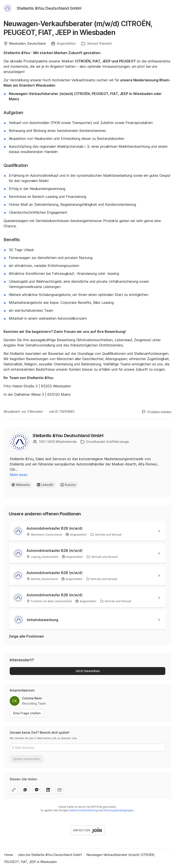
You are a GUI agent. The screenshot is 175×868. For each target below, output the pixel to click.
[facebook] (37, 790)
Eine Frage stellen (27, 713)
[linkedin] (48, 790)
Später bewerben (26, 759)
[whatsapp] (25, 790)
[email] (60, 790)
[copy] (14, 790)
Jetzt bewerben (88, 671)
